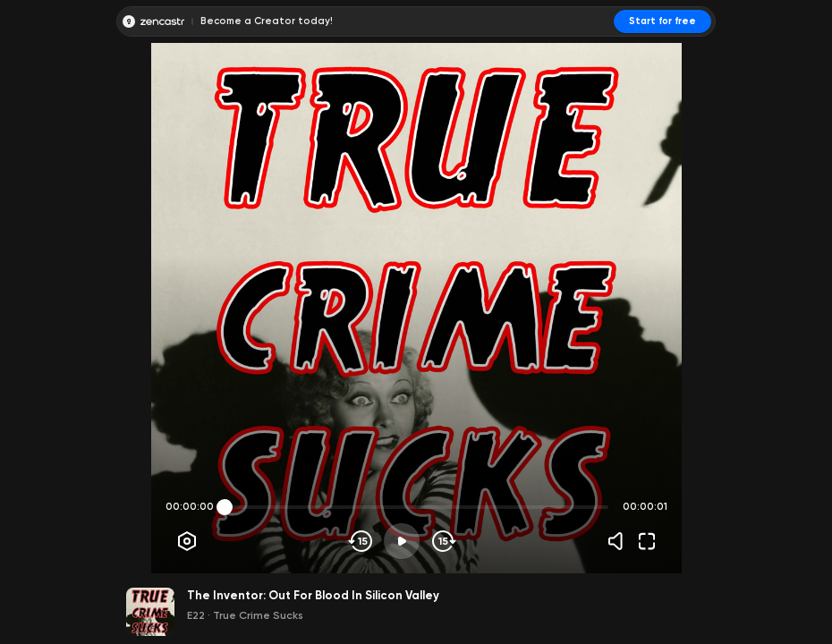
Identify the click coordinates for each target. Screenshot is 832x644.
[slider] (225, 507)
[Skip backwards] (361, 541)
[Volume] (620, 541)
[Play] (402, 541)
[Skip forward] (442, 541)
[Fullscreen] (647, 541)
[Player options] (187, 541)
